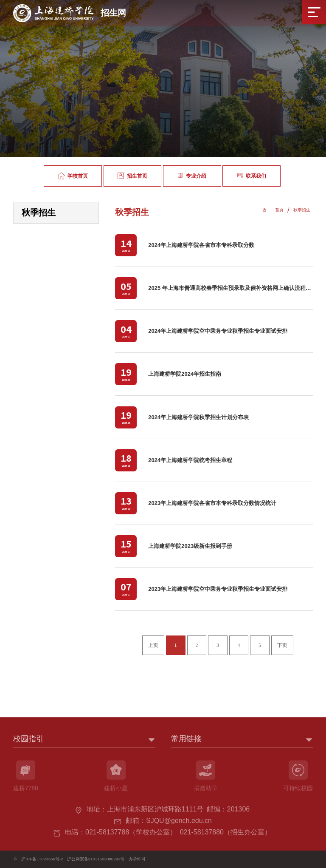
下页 (282, 645)
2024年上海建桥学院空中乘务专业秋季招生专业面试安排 (218, 331)
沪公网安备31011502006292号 (96, 859)
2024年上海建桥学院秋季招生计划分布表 (198, 417)
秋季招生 (302, 210)
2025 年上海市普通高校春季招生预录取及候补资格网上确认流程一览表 (235, 288)
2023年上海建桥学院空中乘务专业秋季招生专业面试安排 (218, 589)
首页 (279, 210)
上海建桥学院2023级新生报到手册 (190, 546)
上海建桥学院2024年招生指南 (185, 374)
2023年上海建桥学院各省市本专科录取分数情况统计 (212, 503)
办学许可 (137, 859)
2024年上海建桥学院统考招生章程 (190, 460)
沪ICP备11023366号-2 (42, 859)
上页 (153, 645)
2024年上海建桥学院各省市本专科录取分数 (201, 245)
